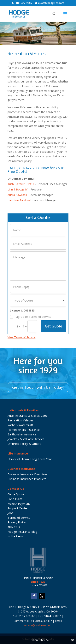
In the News (16, 536)
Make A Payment (19, 504)
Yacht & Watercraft (20, 425)
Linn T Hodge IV (18, 189)
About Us (14, 527)
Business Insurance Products (27, 479)
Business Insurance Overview (27, 474)
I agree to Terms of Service (31, 317)
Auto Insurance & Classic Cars (27, 416)
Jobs (10, 513)
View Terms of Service (21, 337)
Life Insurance (18, 453)
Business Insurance (21, 469)
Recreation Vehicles (21, 420)
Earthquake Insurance (22, 434)
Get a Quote (16, 494)
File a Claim (15, 499)
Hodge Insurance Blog (22, 532)
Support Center (18, 508)
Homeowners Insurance (24, 430)
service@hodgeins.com (38, 625)
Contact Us (16, 489)
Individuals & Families (23, 410)
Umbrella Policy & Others (24, 444)
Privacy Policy (17, 522)
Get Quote (53, 326)
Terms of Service (19, 518)
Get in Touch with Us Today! (38, 387)
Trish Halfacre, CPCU (21, 184)
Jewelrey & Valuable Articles (26, 439)
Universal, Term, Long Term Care (30, 459)
